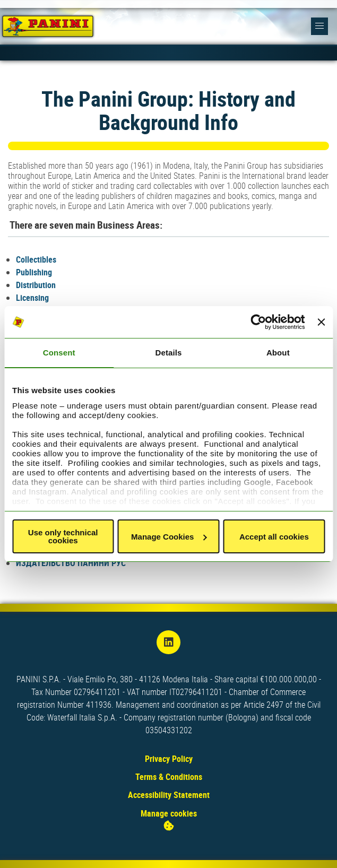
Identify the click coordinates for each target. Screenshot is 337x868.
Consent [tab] (59, 353)
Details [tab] (169, 353)
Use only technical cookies (63, 536)
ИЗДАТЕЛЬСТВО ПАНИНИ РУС (71, 563)
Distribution (36, 285)
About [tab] (278, 353)
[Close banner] (321, 322)
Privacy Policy (169, 759)
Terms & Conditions (169, 777)
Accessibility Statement (169, 795)
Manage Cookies (169, 537)
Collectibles (36, 259)
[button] (320, 26)
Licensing (32, 298)
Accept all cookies (274, 537)
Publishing (34, 272)
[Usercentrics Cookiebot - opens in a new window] (259, 322)
